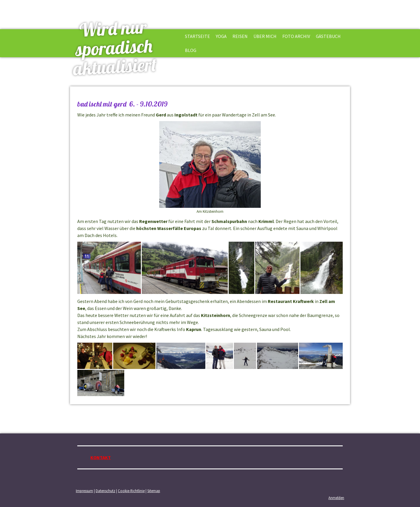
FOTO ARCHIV (296, 36)
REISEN (240, 36)
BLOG (191, 50)
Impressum (84, 491)
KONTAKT (101, 457)
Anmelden (336, 498)
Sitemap (154, 491)
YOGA (221, 36)
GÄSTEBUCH (328, 36)
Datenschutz (105, 491)
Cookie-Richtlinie (131, 491)
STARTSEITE (197, 36)
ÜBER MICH (265, 36)
